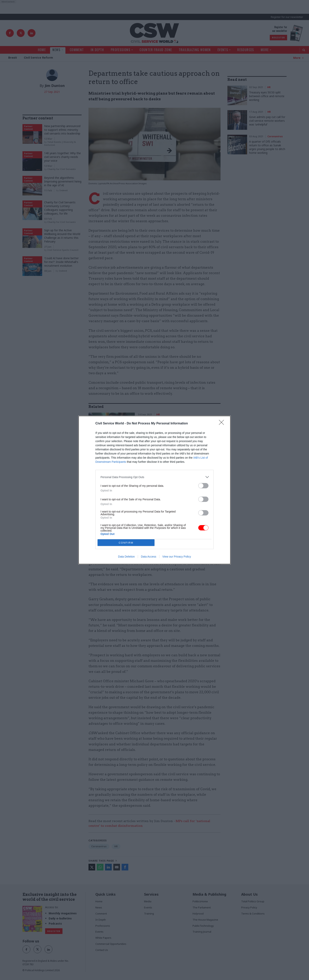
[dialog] (154, 490)
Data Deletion (126, 557)
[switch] (203, 486)
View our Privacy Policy (177, 557)
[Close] (223, 424)
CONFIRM (126, 543)
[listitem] (154, 477)
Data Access (149, 557)
